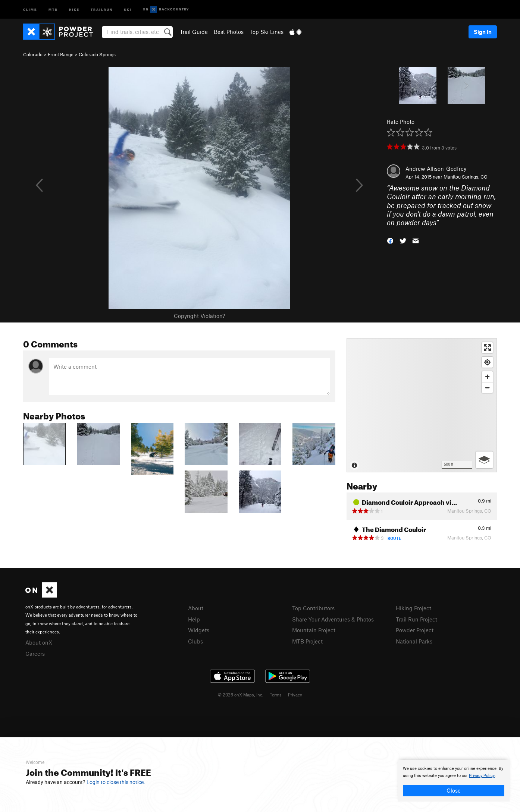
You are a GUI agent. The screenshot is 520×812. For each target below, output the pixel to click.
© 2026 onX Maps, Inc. (241, 695)
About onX (39, 642)
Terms (276, 695)
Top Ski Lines (267, 32)
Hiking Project (414, 608)
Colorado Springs (97, 54)
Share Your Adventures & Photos (333, 619)
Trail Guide (194, 32)
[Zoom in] (487, 377)
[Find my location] (487, 362)
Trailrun (102, 9)
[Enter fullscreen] (487, 348)
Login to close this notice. (116, 782)
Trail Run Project (416, 619)
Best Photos (229, 32)
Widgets (199, 630)
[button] (390, 240)
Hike (74, 9)
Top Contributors (313, 608)
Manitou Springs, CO (466, 177)
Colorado (33, 54)
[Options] (484, 460)
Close (454, 790)
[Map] (422, 405)
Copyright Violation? (199, 316)
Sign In (483, 32)
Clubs (195, 641)
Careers (35, 654)
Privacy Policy (482, 776)
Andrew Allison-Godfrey (436, 169)
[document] (454, 781)
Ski (128, 9)
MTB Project (307, 641)
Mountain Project (314, 630)
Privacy (295, 695)
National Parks (414, 641)
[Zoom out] (487, 388)
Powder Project (415, 630)
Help (194, 619)
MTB (53, 9)
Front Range (61, 54)
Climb (30, 9)
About (196, 608)
